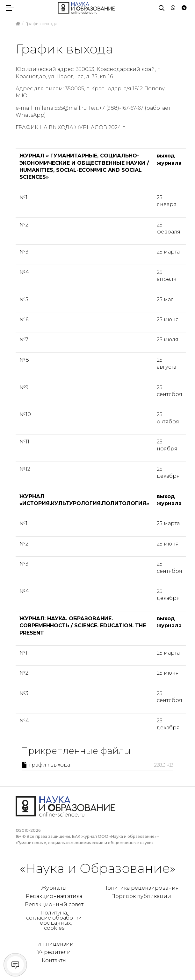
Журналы (54, 888)
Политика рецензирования (141, 888)
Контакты (54, 960)
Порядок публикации (141, 896)
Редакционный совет (54, 904)
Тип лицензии (54, 944)
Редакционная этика (54, 896)
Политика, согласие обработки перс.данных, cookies (54, 920)
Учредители (54, 952)
